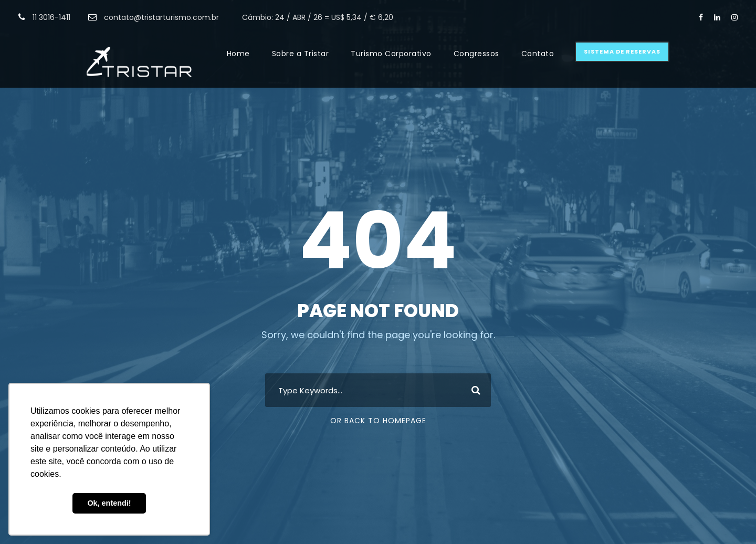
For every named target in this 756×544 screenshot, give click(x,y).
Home (238, 54)
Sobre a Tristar (301, 54)
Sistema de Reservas (622, 51)
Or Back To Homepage (378, 421)
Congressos (476, 54)
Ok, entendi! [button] (109, 503)
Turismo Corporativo (391, 54)
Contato (538, 54)
